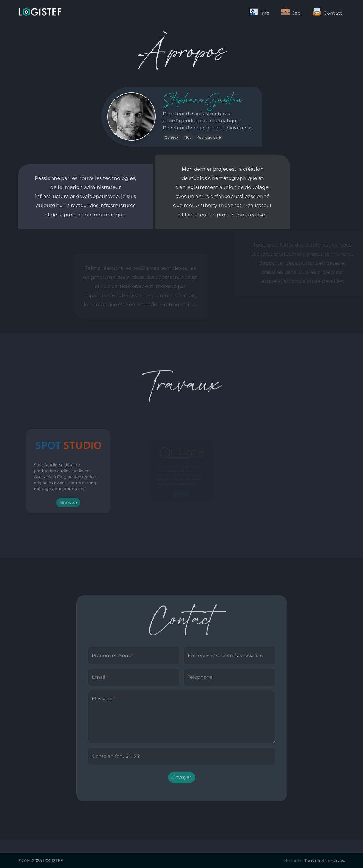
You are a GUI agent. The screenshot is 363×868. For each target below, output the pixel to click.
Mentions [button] (293, 860)
